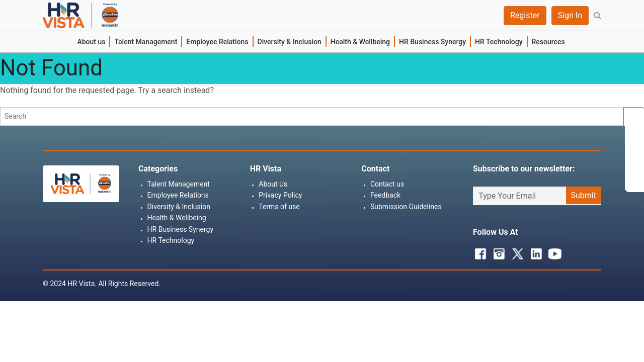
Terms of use (279, 207)
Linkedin (534, 251)
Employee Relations (217, 42)
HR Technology (499, 42)
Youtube (552, 251)
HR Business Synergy (432, 42)
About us (91, 42)
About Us (273, 184)
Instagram (497, 251)
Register (525, 15)
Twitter (515, 251)
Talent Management (146, 42)
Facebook (478, 251)
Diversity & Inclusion (290, 42)
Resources (548, 42)
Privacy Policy (280, 195)
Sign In (570, 15)
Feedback (385, 195)
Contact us (387, 184)
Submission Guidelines (406, 207)
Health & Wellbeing (360, 42)
